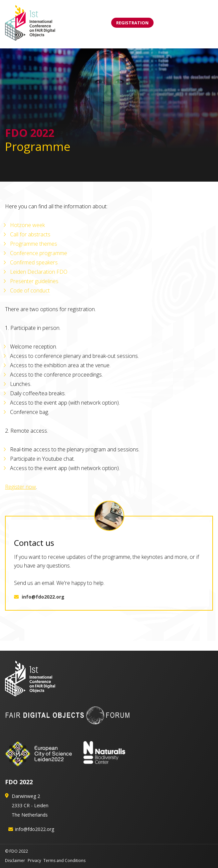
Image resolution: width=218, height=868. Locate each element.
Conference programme (39, 253)
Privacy (34, 860)
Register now (21, 487)
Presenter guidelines (34, 281)
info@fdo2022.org (39, 597)
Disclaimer (15, 860)
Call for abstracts (30, 234)
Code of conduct (30, 290)
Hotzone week (27, 225)
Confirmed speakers (34, 262)
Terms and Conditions (64, 860)
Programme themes (34, 244)
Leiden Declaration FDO (39, 272)
